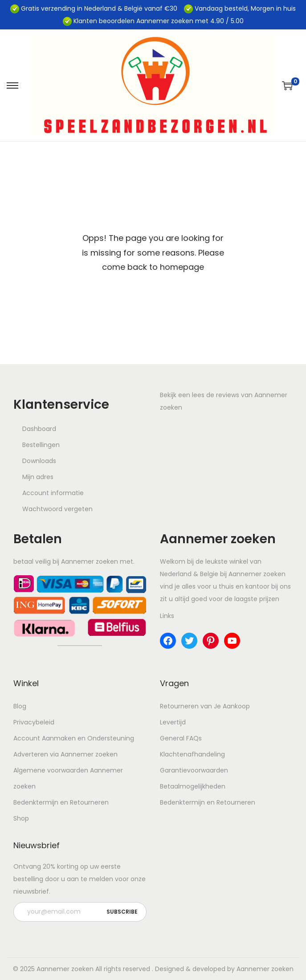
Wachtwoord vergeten (57, 509)
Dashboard (39, 429)
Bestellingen (41, 445)
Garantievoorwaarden (194, 770)
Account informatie (53, 493)
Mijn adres (38, 477)
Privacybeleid (34, 722)
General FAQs (181, 738)
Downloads (39, 461)
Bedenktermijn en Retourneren (61, 802)
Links (167, 616)
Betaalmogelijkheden (193, 786)
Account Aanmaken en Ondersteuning (74, 738)
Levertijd (173, 722)
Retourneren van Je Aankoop (205, 706)
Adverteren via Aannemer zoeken (65, 754)
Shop (21, 818)
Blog (20, 706)
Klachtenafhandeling (192, 754)
